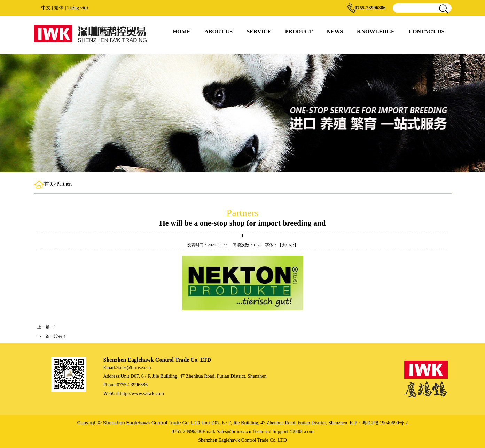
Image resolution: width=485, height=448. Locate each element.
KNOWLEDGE (376, 32)
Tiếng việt (78, 8)
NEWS (335, 32)
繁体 (59, 8)
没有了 (60, 336)
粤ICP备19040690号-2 (385, 423)
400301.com (302, 431)
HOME (182, 32)
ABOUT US (218, 32)
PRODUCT (299, 32)
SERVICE (259, 32)
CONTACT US (427, 32)
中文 (46, 8)
